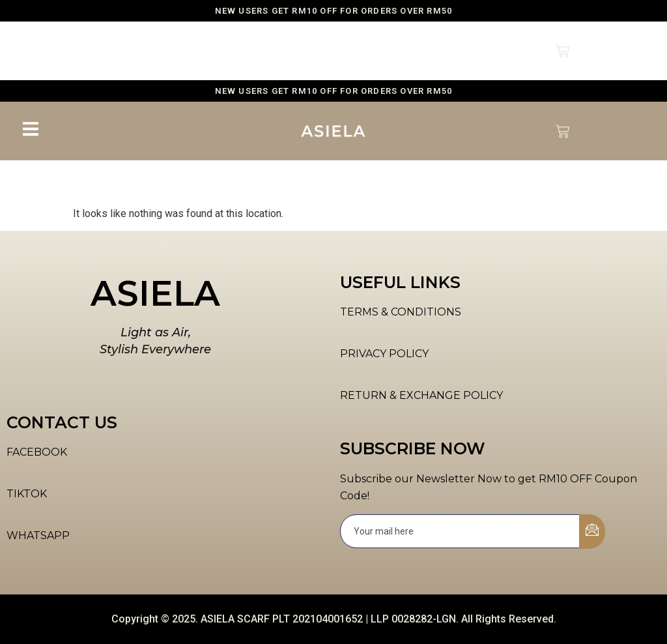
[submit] (592, 532)
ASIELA (155, 293)
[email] (460, 531)
